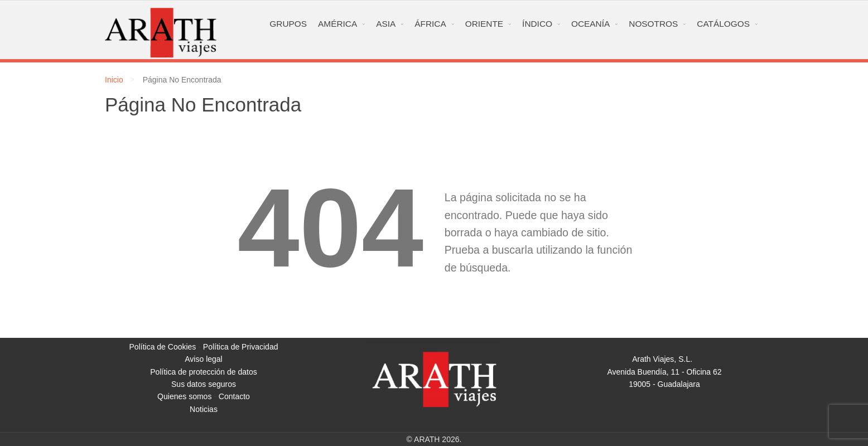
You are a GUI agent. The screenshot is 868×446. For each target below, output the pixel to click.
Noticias (204, 409)
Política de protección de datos (203, 372)
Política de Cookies (163, 347)
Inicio (114, 80)
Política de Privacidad (241, 347)
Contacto (234, 396)
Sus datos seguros (204, 384)
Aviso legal (203, 359)
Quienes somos (184, 396)
